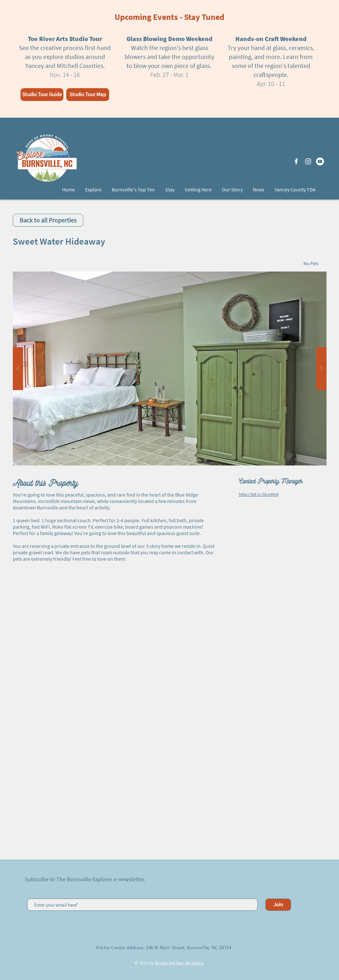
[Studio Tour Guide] (42, 95)
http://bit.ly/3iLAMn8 (259, 494)
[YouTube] (320, 161)
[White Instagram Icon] (308, 161)
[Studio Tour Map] (88, 95)
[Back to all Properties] (48, 220)
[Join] (278, 905)
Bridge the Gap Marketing (180, 963)
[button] (170, 369)
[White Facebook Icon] (296, 161)
